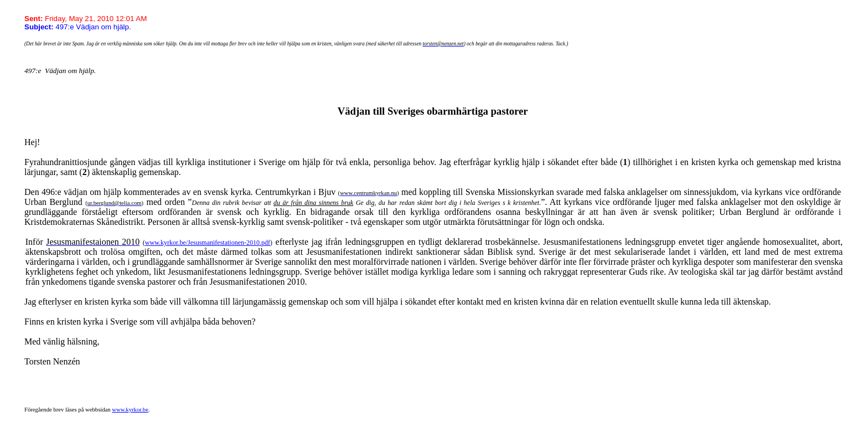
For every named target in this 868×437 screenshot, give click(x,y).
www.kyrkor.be (130, 410)
